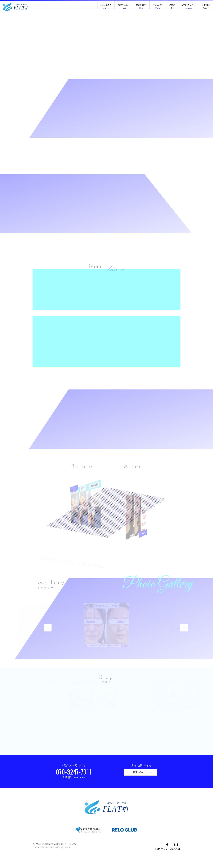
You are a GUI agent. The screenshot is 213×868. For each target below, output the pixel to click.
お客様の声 (158, 7)
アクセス (206, 7)
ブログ (172, 7)
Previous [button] (51, 635)
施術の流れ (141, 7)
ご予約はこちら (188, 7)
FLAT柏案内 (106, 7)
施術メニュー (124, 7)
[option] (106, 635)
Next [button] (188, 635)
